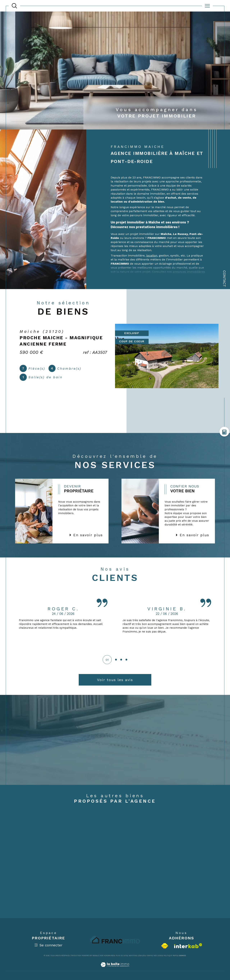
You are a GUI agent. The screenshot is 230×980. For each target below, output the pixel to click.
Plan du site (121, 956)
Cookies (182, 956)
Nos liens (158, 956)
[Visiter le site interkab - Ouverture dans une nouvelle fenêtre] (188, 946)
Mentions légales (137, 956)
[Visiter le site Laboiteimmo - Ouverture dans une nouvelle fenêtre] (115, 969)
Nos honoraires (107, 956)
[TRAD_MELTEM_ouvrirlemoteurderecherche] (14, 6)
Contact (224, 279)
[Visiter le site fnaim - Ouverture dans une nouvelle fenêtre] (165, 946)
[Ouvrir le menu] (207, 6)
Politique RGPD (170, 956)
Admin (149, 956)
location (152, 256)
